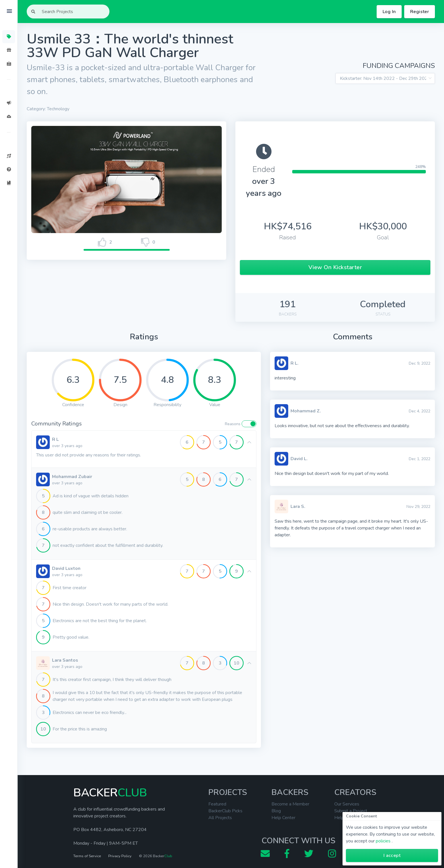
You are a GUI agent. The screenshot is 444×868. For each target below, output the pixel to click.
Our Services (347, 804)
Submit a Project (351, 811)
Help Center (283, 818)
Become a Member (290, 804)
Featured (217, 804)
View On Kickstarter (335, 267)
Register (420, 12)
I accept (392, 855)
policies (383, 841)
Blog (276, 811)
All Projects (220, 818)
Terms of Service (87, 856)
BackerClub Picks (225, 811)
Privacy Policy (120, 856)
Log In (389, 12)
